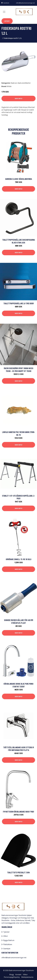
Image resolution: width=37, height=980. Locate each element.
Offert (7, 21)
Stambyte (7, 949)
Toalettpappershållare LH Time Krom (19, 303)
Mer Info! (19, 98)
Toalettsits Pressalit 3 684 (19, 872)
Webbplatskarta (27, 977)
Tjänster (6, 932)
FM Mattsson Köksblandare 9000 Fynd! (18, 812)
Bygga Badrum (9, 940)
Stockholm (6, 3)
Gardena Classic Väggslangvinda (19, 179)
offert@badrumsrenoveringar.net (25, 3)
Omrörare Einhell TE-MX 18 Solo (19, 559)
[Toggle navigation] (4, 12)
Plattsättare (8, 944)
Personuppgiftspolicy (12, 977)
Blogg (12, 975)
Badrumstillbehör (24, 83)
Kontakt (18, 975)
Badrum (14, 83)
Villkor (25, 975)
